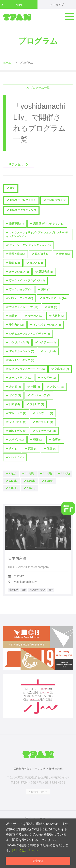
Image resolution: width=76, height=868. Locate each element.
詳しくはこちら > (25, 851)
